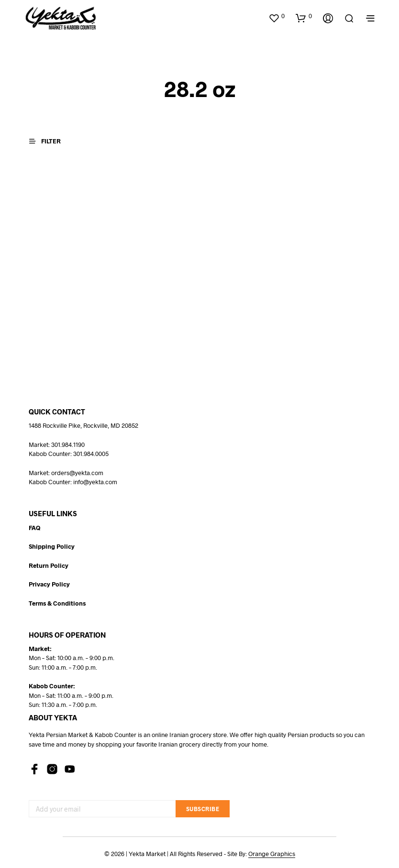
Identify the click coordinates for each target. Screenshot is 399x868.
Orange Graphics (272, 854)
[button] (277, 16)
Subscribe (203, 809)
